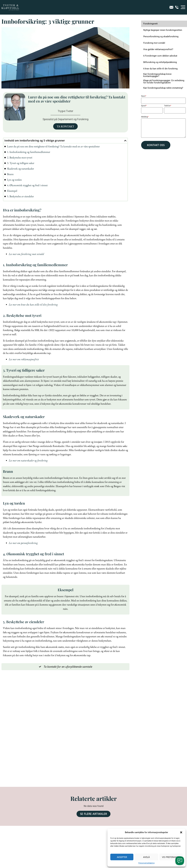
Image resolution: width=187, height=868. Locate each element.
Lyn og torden (14, 180)
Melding (145, 117)
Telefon (168, 106)
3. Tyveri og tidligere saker (21, 163)
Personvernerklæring (146, 863)
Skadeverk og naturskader (20, 169)
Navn (144, 96)
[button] (181, 832)
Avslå (146, 857)
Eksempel (12, 191)
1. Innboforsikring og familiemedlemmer (29, 152)
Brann (10, 174)
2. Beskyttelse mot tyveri (20, 157)
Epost (144, 106)
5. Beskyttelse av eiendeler (20, 196)
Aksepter (122, 857)
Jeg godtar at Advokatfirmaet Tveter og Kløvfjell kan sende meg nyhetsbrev (45, 840)
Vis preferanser (171, 857)
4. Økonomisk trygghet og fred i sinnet (27, 185)
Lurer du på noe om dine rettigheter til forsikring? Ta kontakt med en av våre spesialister (53, 146)
